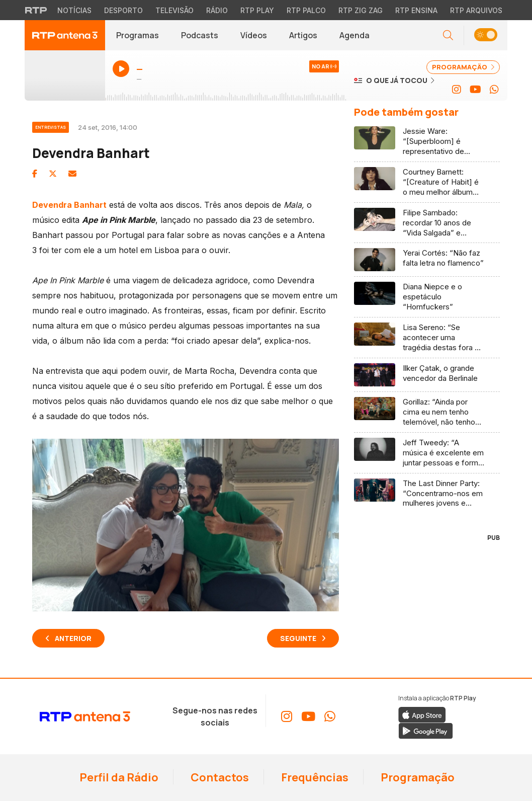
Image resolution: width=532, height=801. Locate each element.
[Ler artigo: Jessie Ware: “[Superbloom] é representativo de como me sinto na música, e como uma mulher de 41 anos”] (427, 142)
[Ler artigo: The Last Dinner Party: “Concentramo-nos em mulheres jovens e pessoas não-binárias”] (427, 494)
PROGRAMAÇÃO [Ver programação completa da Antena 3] (463, 67)
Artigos (303, 35)
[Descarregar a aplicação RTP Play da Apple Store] (422, 714)
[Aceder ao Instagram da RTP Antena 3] (457, 90)
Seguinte (298, 638)
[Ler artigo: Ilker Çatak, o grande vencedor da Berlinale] (427, 375)
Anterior (73, 638)
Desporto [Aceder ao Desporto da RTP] (123, 10)
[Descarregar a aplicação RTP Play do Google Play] (426, 730)
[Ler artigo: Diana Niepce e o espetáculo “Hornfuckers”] (427, 297)
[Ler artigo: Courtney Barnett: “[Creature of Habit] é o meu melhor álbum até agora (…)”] (427, 182)
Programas (138, 35)
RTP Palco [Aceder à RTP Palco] (306, 10)
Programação (417, 777)
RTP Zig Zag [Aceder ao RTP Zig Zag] (361, 10)
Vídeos (254, 35)
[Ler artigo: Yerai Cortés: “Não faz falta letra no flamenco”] (427, 260)
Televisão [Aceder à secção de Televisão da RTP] (174, 10)
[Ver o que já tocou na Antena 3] (394, 80)
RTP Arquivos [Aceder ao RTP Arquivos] (476, 10)
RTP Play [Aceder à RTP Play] (257, 10)
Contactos (219, 777)
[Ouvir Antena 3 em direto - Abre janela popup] (65, 75)
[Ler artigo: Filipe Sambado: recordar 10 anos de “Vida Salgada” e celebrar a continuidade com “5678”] (427, 223)
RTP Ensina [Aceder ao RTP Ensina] (416, 10)
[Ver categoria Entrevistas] (55, 126)
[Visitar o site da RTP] (36, 10)
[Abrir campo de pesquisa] (448, 35)
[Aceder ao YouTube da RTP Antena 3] (475, 90)
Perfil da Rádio (118, 777)
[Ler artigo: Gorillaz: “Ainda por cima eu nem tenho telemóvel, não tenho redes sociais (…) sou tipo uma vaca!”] (427, 412)
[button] (485, 35)
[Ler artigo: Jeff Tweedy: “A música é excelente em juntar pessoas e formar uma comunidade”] (427, 453)
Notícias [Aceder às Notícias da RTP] (74, 10)
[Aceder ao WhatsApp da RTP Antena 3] (494, 90)
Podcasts (200, 35)
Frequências (314, 777)
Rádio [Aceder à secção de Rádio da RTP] (217, 10)
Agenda (354, 35)
